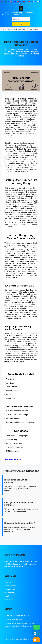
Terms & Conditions (12, 586)
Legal (7, 596)
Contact (16, 15)
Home (2, 29)
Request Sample (13, 459)
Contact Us (9, 600)
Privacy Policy (10, 589)
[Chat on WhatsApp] (37, 627)
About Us (8, 582)
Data (5, 13)
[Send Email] (37, 640)
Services (9, 29)
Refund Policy (10, 593)
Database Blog (16, 13)
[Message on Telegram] (37, 633)
